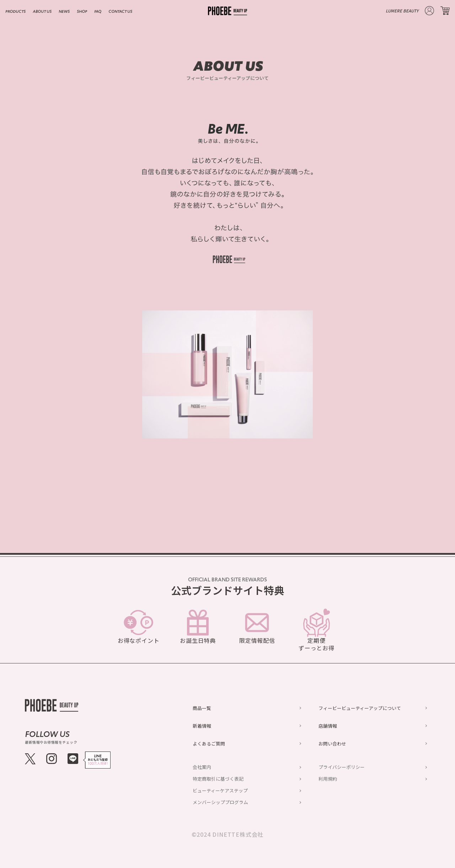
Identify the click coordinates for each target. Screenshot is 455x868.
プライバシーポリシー (342, 767)
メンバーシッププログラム (220, 802)
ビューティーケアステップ (220, 790)
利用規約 (328, 779)
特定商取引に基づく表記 (218, 779)
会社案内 (202, 767)
